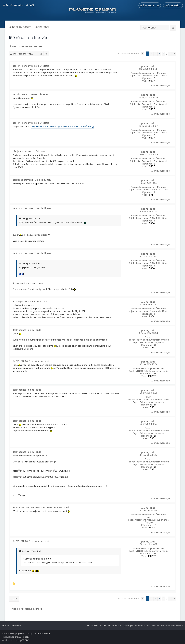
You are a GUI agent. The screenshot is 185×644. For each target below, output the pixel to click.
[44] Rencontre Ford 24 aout (152, 76)
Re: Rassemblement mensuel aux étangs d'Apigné (41, 508)
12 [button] (170, 54)
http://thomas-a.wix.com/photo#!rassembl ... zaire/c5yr (61, 126)
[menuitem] (30, 5)
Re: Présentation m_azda (27, 330)
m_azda (151, 66)
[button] (143, 54)
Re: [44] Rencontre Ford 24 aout (31, 66)
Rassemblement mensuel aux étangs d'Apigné (148, 521)
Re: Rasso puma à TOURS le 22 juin (32, 180)
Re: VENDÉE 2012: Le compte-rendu (32, 361)
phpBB (19, 634)
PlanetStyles (44, 634)
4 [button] (159, 54)
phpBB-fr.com (22, 637)
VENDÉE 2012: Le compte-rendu (152, 371)
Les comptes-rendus (153, 368)
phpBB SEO (23, 640)
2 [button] (151, 54)
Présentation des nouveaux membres (148, 340)
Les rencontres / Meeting (153, 73)
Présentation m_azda (152, 342)
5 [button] (163, 54)
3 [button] (155, 54)
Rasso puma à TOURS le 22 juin (152, 190)
